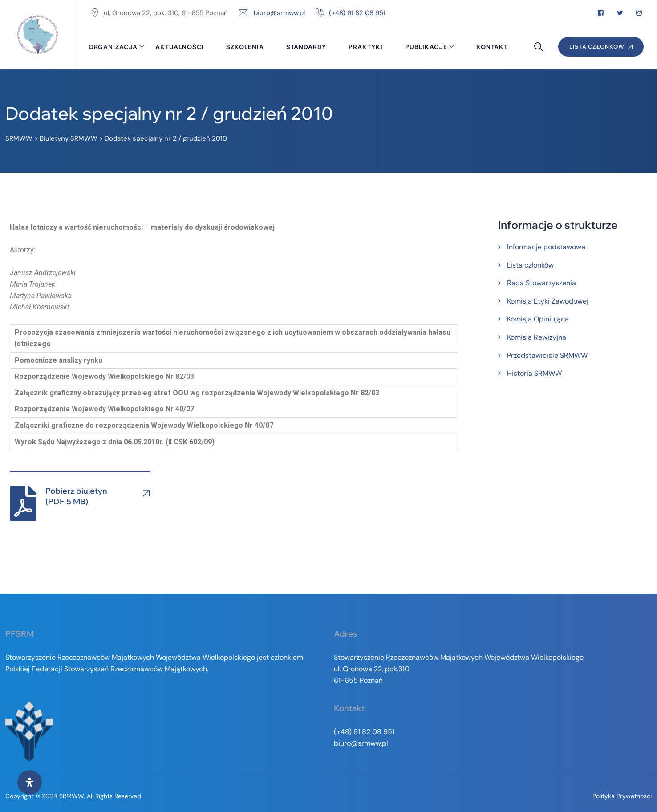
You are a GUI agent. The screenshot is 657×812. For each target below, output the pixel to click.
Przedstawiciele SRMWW (547, 355)
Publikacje (426, 47)
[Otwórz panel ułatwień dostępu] (30, 782)
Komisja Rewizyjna (537, 337)
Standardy (306, 47)
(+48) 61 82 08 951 (357, 13)
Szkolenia (245, 47)
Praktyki (366, 47)
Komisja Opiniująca (538, 319)
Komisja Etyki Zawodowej (548, 301)
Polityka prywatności (622, 796)
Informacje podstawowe (546, 247)
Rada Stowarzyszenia (541, 283)
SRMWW (71, 796)
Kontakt (492, 47)
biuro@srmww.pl (279, 13)
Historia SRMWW (534, 373)
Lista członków (530, 265)
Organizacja (113, 47)
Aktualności (180, 47)
